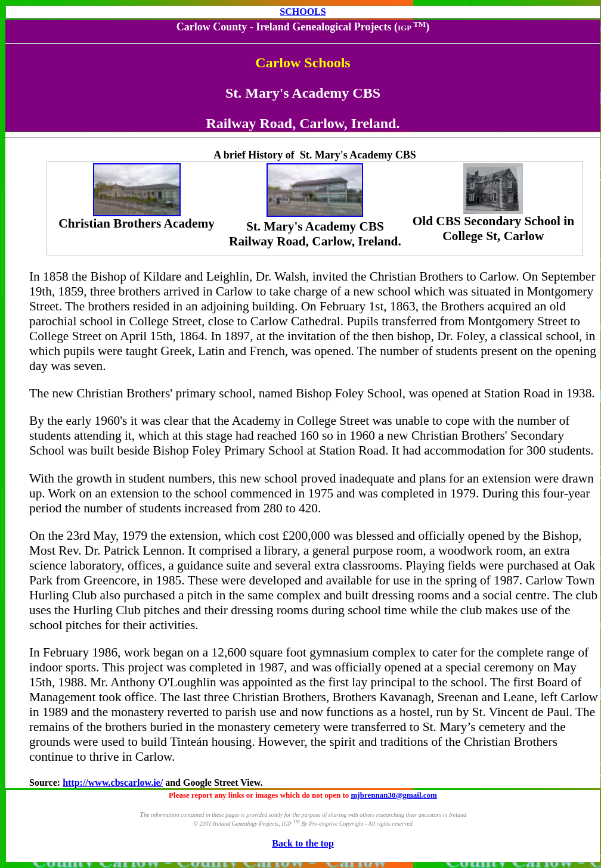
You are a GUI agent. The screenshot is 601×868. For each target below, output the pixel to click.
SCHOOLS (303, 12)
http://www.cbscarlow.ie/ (113, 783)
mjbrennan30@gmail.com (394, 795)
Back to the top (303, 843)
